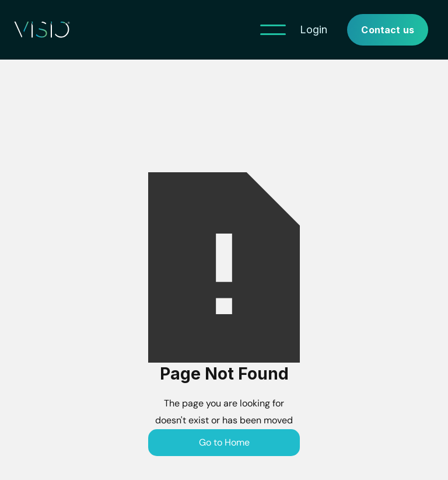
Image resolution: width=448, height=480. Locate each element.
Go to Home (224, 442)
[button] (273, 30)
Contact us (388, 30)
